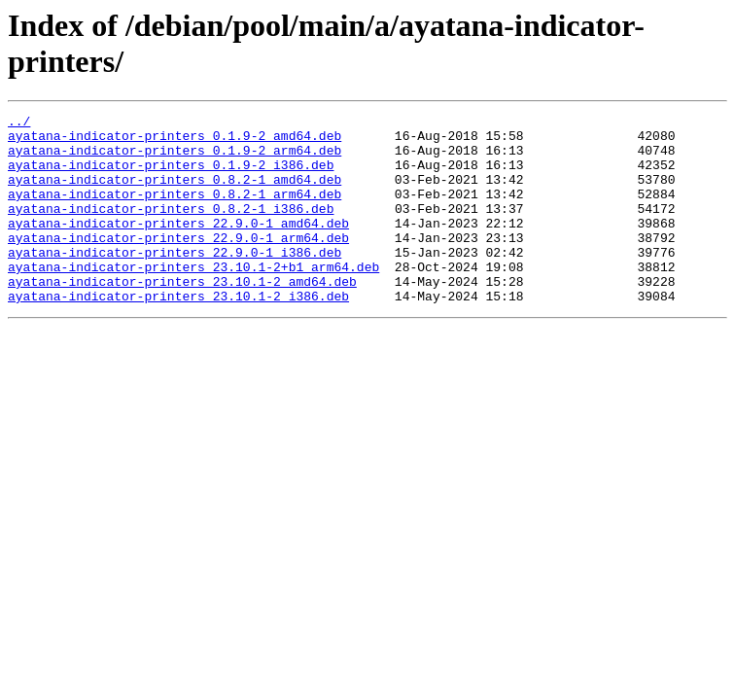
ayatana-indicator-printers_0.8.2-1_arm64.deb (175, 211)
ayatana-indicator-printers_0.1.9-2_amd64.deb (175, 141)
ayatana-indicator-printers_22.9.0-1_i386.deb (175, 281)
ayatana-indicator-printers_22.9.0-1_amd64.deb (178, 246)
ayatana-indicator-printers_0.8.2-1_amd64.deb (175, 193)
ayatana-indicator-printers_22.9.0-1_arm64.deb (178, 263)
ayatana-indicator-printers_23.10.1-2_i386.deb (178, 333)
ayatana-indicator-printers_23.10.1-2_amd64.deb (182, 316)
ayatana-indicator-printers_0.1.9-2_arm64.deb (175, 158)
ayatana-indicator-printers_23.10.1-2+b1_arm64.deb (193, 298)
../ (19, 123)
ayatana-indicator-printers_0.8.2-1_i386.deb (171, 228)
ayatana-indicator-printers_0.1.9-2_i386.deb (171, 176)
